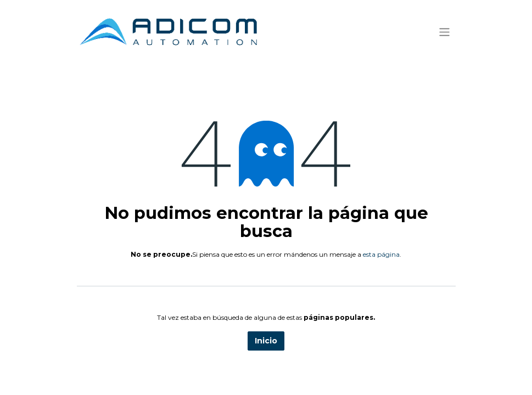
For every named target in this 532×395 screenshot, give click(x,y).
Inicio (266, 341)
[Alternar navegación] (444, 32)
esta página (381, 254)
